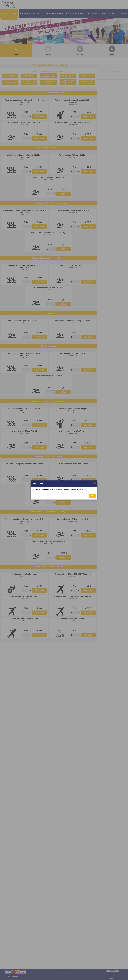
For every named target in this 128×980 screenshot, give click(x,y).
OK (92, 496)
